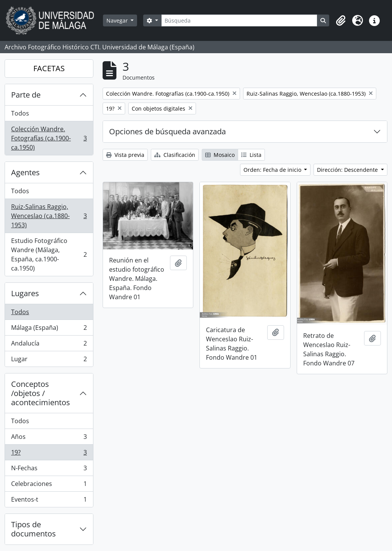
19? (49, 454)
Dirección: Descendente (348, 170)
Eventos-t (49, 501)
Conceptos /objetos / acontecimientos (41, 393)
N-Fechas (49, 470)
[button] (341, 21)
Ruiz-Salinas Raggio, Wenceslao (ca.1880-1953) (49, 216)
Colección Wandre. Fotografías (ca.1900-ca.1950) (49, 138)
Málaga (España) (49, 329)
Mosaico (220, 155)
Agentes (25, 172)
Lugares (25, 293)
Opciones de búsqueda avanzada (167, 131)
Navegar (118, 20)
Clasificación (175, 155)
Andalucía (49, 345)
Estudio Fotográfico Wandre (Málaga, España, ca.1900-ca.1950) (49, 254)
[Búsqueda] (239, 20)
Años (49, 438)
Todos (20, 113)
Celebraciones (49, 485)
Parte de (26, 95)
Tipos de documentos (33, 529)
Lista (251, 155)
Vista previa (125, 155)
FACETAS (49, 68)
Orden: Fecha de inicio (273, 170)
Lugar (49, 360)
